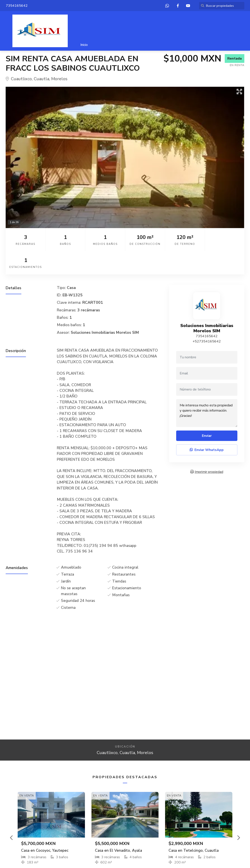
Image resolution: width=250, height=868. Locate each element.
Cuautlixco (21, 79)
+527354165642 (207, 318)
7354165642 (207, 313)
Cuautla (41, 79)
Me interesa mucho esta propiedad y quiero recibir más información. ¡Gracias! (207, 390)
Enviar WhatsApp (207, 427)
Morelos (59, 79)
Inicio (84, 45)
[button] (12, 815)
